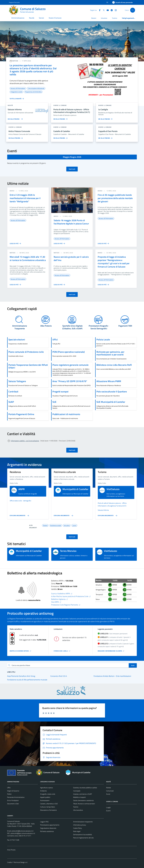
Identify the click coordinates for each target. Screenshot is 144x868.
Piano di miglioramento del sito (83, 838)
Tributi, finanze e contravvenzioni (84, 804)
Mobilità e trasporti (79, 797)
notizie (13, 253)
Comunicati (110, 791)
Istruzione (104, 18)
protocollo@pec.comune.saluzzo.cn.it (23, 833)
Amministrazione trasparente (83, 822)
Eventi (108, 811)
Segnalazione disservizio (48, 828)
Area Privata (11, 850)
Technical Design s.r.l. (21, 862)
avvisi (12, 191)
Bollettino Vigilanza (60, 599)
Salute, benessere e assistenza (83, 800)
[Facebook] (99, 10)
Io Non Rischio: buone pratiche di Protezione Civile (71, 596)
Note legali (77, 831)
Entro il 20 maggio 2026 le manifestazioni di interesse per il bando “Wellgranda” (25, 198)
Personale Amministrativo (16, 797)
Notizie (108, 788)
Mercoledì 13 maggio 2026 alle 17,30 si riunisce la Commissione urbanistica (28, 258)
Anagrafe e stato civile (48, 794)
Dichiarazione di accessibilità (82, 835)
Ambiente (43, 791)
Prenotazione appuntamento (50, 825)
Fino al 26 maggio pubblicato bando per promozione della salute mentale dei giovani (115, 198)
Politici (9, 794)
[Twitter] (103, 10)
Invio (133, 665)
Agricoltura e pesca (46, 788)
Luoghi (108, 807)
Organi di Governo (13, 791)
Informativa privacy (80, 825)
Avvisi (108, 794)
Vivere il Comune (55, 18)
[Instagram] (115, 10)
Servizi (41, 18)
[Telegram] (111, 10)
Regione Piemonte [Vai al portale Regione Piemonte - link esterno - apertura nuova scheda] (14, 2)
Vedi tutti (72, 169)
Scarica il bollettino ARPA (62, 594)
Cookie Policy (78, 828)
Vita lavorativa (78, 810)
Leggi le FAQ (44, 822)
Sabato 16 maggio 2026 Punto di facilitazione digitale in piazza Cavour (71, 222)
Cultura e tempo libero (48, 807)
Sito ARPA (56, 602)
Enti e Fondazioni (13, 800)
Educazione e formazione (48, 810)
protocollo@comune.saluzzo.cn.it (22, 831)
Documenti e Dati (13, 804)
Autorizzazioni (45, 800)
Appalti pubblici (45, 797)
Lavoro (74, 525)
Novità (32, 18)
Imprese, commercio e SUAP (82, 794)
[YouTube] (107, 10)
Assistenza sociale (56, 525)
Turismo (115, 18)
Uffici (9, 788)
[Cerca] (133, 10)
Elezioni (94, 18)
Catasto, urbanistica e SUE (49, 804)
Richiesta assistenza (47, 831)
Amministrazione (18, 18)
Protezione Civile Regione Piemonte (66, 605)
